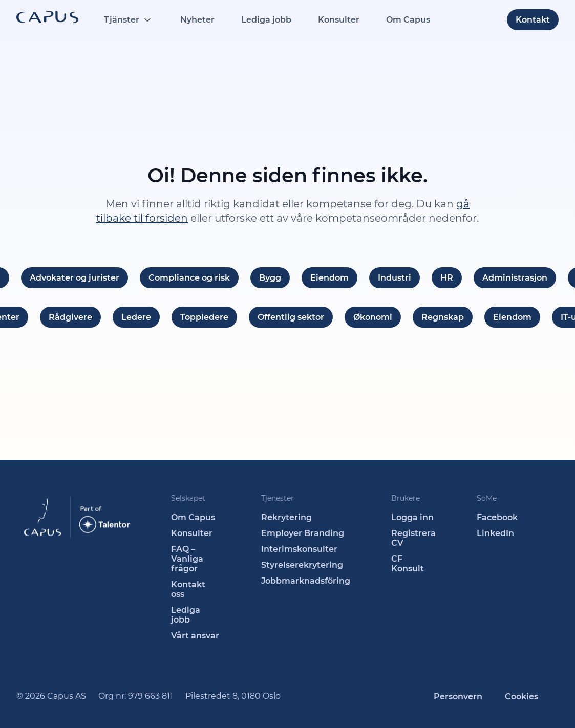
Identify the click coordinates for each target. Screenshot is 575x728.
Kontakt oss (188, 589)
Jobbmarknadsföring (306, 581)
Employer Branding (303, 533)
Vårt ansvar (195, 636)
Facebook (497, 517)
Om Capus (408, 20)
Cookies (521, 697)
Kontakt (533, 20)
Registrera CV (413, 538)
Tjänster (122, 20)
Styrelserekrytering (302, 565)
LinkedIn (495, 533)
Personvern (458, 697)
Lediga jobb (266, 20)
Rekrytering (286, 517)
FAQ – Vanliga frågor (187, 559)
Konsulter (339, 20)
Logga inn (412, 517)
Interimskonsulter (299, 549)
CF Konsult (408, 564)
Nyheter (197, 20)
